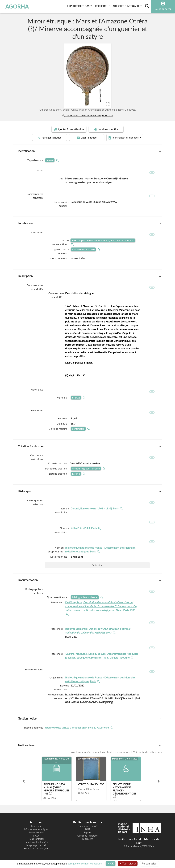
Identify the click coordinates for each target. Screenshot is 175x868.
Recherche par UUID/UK (36, 849)
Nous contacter (36, 839)
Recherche (103, 5)
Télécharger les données (124, 138)
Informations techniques (36, 829)
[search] (147, 6)
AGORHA (17, 6)
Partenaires (88, 839)
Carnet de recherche (87, 836)
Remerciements (36, 833)
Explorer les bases (80, 5)
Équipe (88, 833)
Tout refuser (128, 864)
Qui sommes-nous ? (88, 826)
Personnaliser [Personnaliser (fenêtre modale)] (150, 864)
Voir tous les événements (85, 752)
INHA (87, 829)
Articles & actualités (128, 5)
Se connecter (163, 9)
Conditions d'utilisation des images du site (88, 115)
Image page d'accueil (36, 845)
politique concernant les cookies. (85, 864)
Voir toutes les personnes (116, 752)
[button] (24, 781)
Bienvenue (36, 826)
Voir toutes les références (147, 752)
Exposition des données (36, 842)
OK (111, 864)
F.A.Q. (36, 836)
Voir (97, 565)
